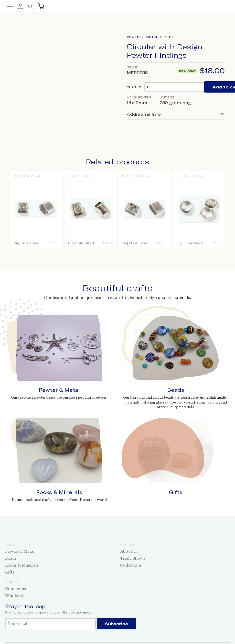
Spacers (168, 37)
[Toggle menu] (10, 6)
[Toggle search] (31, 6)
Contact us (15, 589)
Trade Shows (133, 558)
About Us (129, 551)
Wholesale (15, 596)
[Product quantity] (174, 87)
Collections (131, 565)
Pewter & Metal (142, 37)
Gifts (176, 492)
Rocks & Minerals (59, 492)
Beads (176, 390)
